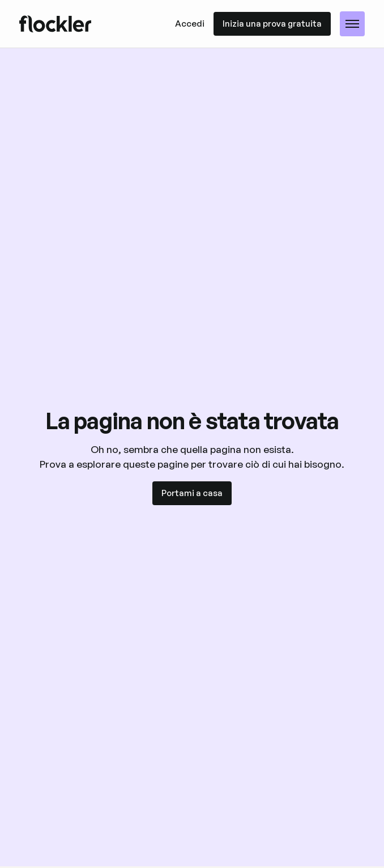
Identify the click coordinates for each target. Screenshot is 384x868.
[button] (352, 24)
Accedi (190, 24)
